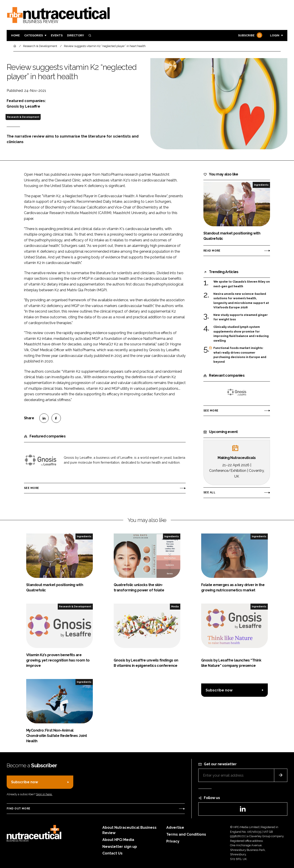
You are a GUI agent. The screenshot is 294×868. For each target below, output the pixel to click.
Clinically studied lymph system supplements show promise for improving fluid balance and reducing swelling (241, 334)
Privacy (173, 841)
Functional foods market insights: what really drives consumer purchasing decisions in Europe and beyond (240, 355)
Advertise (175, 828)
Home (15, 35)
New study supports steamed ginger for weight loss (241, 317)
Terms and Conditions (186, 834)
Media (175, 606)
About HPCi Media (118, 840)
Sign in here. (44, 794)
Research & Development (23, 117)
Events (57, 35)
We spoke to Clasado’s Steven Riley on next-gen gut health (242, 284)
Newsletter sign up (120, 847)
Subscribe (250, 36)
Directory (75, 35)
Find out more (18, 809)
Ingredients (261, 185)
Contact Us (112, 853)
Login (275, 35)
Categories (34, 35)
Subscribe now (219, 690)
